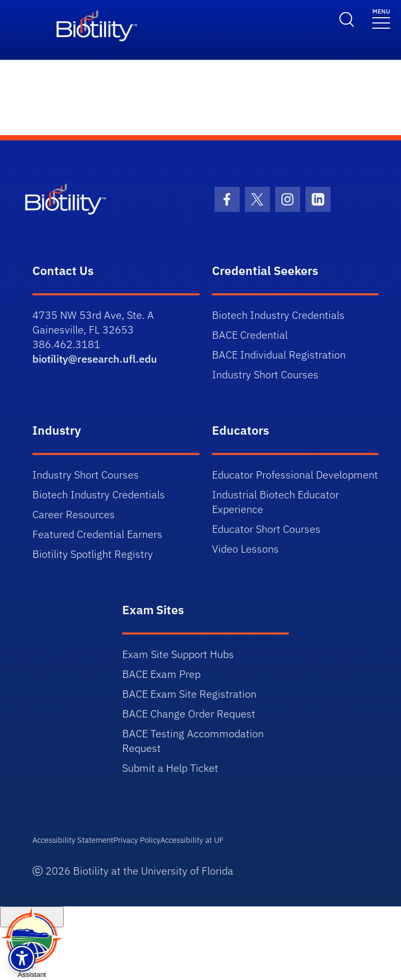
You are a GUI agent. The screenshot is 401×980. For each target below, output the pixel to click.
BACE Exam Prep (161, 674)
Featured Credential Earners (97, 534)
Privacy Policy (137, 840)
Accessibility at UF (192, 840)
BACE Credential (250, 335)
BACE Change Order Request (189, 714)
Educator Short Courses (266, 529)
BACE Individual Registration (279, 355)
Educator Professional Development (295, 475)
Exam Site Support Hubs (178, 654)
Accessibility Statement (73, 840)
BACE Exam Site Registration (189, 694)
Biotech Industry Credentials (278, 315)
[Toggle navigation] (381, 18)
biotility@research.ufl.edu (95, 359)
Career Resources (74, 514)
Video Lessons (245, 549)
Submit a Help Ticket (170, 768)
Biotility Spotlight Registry (93, 554)
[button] (22, 958)
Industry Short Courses (265, 374)
